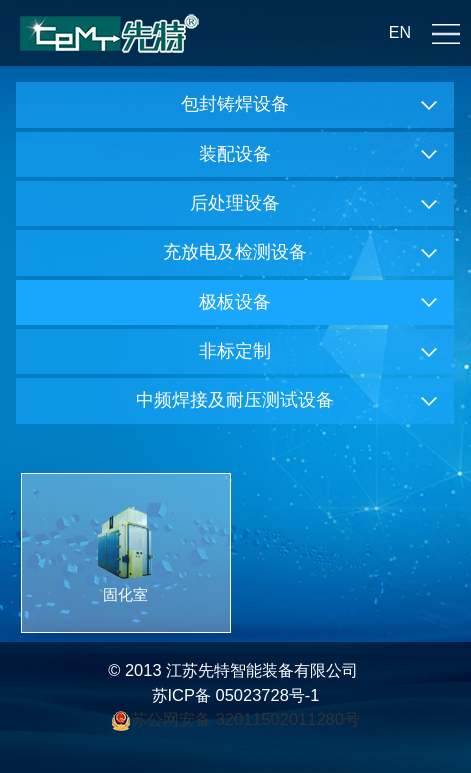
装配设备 (235, 154)
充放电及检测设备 (235, 252)
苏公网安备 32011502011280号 (247, 719)
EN (400, 32)
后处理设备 (235, 203)
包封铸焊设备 (235, 104)
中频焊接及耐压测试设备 (235, 400)
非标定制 (235, 351)
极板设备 (235, 302)
